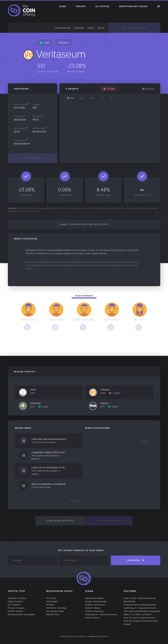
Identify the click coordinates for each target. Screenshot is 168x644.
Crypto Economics (95, 604)
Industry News (93, 608)
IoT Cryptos (14, 604)
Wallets (50, 604)
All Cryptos (103, 6)
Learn (63, 6)
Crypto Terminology (96, 601)
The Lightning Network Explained (142, 611)
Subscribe (136, 560)
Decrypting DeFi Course (133, 6)
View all (76, 501)
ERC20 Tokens (15, 611)
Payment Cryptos (17, 598)
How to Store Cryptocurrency (140, 617)
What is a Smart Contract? (138, 614)
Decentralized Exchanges (21, 614)
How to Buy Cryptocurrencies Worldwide (140, 599)
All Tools (51, 598)
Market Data (53, 614)
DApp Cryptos (15, 601)
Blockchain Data (55, 611)
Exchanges (52, 601)
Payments (63, 43)
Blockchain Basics (95, 598)
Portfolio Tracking (56, 608)
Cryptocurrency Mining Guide (140, 604)
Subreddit (87, 28)
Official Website (71, 28)
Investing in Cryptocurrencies (101, 614)
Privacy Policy (93, 617)
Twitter (98, 28)
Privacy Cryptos (16, 608)
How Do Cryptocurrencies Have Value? (141, 622)
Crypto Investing (94, 611)
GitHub (108, 28)
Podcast (81, 6)
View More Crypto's (60, 521)
